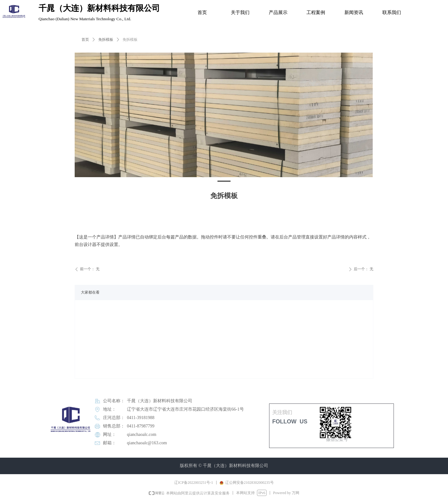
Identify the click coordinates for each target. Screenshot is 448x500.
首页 (85, 40)
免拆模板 (106, 40)
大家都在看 (90, 292)
